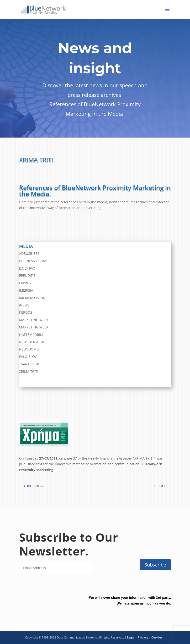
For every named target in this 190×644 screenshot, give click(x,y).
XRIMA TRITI (29, 371)
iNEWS (24, 305)
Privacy (143, 637)
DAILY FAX (27, 268)
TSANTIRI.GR (29, 364)
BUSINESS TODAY (33, 261)
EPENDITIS (27, 275)
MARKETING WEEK (34, 320)
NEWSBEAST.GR (32, 342)
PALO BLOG (28, 357)
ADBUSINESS (29, 253)
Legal (131, 637)
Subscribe (155, 565)
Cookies (157, 637)
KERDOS (26, 312)
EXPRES (25, 283)
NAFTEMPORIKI (31, 335)
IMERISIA (26, 290)
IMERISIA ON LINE (33, 298)
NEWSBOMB (29, 349)
